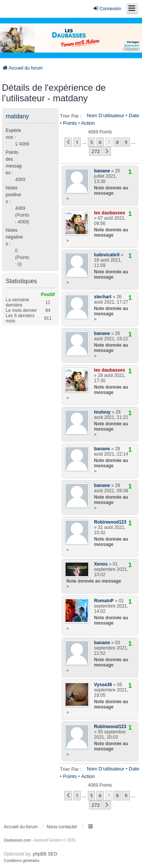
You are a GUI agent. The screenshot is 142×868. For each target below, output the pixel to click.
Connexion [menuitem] (107, 9)
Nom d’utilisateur (105, 115)
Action (88, 123)
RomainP (104, 601)
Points (70, 123)
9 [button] (126, 142)
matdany (17, 116)
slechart (103, 297)
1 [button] (77, 142)
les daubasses (109, 213)
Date (134, 115)
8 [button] (117, 142)
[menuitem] (22, 861)
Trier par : (71, 116)
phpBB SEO (45, 854)
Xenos (101, 564)
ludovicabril (107, 255)
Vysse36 (103, 685)
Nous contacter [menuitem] (62, 827)
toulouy (102, 412)
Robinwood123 (110, 522)
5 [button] (91, 142)
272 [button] (95, 151)
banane (102, 171)
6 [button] (100, 142)
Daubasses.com (17, 840)
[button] (68, 142)
